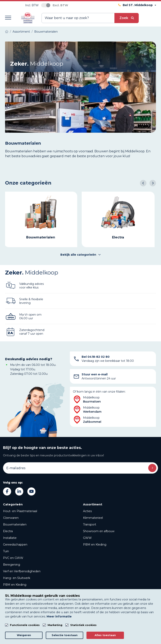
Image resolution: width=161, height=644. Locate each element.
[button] (143, 183)
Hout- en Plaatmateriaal (20, 511)
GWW (87, 538)
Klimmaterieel (93, 518)
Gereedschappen (15, 545)
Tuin (6, 551)
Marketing (55, 625)
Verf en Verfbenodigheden (22, 571)
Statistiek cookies (83, 625)
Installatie (10, 538)
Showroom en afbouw (99, 531)
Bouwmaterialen (15, 524)
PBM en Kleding (15, 585)
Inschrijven (152, 468)
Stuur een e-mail (95, 374)
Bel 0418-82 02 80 (96, 357)
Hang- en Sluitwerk (17, 578)
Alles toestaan (105, 635)
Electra (8, 531)
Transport (90, 524)
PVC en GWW (13, 558)
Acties (87, 511)
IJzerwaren (11, 518)
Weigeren (24, 635)
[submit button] (127, 18)
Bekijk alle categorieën (80, 255)
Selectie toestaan (65, 635)
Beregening (12, 565)
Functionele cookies (25, 625)
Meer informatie (59, 616)
